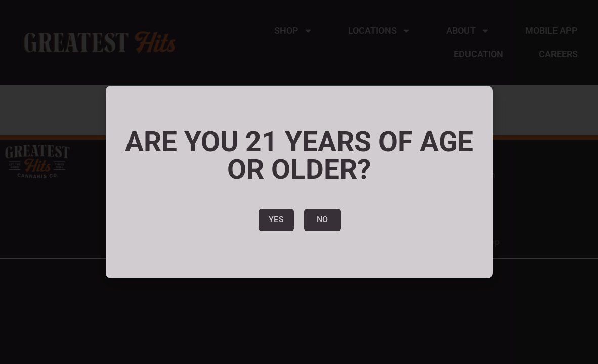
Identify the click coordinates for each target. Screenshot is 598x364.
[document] (299, 182)
